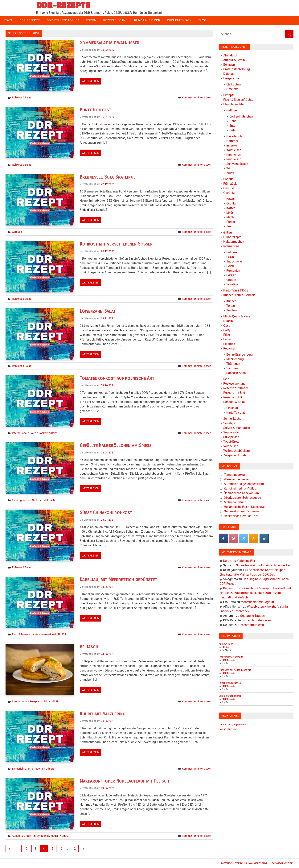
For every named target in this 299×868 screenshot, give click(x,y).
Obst (226, 326)
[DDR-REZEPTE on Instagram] (264, 538)
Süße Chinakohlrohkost (106, 513)
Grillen (36, 500)
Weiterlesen (90, 81)
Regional (229, 348)
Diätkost (229, 74)
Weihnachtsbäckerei (237, 451)
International (20, 433)
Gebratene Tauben (252, 616)
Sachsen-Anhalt (237, 373)
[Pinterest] (233, 538)
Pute (232, 130)
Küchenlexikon (179, 20)
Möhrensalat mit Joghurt (257, 602)
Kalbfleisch (48, 500)
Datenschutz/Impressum (232, 724)
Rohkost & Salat (21, 97)
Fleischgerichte (21, 500)
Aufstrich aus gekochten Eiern (244, 484)
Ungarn (231, 280)
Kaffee (231, 208)
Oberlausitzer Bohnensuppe (242, 498)
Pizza (227, 339)
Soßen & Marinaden (237, 428)
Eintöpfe (229, 95)
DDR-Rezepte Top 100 (63, 20)
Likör (230, 213)
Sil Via (226, 647)
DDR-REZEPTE (63, 5)
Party (227, 330)
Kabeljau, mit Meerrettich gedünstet (119, 580)
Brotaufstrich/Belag (237, 69)
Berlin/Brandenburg (240, 355)
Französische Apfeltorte (231, 657)
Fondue (228, 179)
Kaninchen (233, 155)
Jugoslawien (235, 261)
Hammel (232, 141)
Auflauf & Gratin (22, 836)
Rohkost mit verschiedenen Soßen (117, 244)
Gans (233, 121)
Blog (202, 20)
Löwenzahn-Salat (98, 311)
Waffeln (232, 310)
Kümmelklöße (226, 644)
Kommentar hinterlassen (197, 97)
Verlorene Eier (246, 561)
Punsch (231, 222)
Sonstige (232, 284)
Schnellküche (232, 419)
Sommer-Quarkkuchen (230, 696)
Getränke (229, 193)
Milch (230, 217)
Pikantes (229, 344)
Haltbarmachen (234, 242)
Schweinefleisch (237, 164)
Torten (231, 306)
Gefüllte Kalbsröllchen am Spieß (116, 445)
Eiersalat (232, 408)
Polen (33, 433)
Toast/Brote (231, 442)
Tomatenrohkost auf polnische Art (117, 378)
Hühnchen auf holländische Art (235, 670)
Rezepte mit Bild (39, 701)
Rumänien (233, 271)
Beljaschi (90, 647)
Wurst (230, 173)
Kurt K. (228, 561)
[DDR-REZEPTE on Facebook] (223, 538)
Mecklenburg (235, 359)
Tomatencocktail (235, 475)
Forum (91, 20)
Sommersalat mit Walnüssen (110, 43)
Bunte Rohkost (96, 110)
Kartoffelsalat (236, 413)
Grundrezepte (232, 237)
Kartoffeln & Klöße (236, 290)
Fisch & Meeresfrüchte (25, 634)
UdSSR (62, 634)
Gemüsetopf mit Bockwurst (242, 511)
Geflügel (232, 110)
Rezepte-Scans (115, 20)
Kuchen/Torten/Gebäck (239, 295)
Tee (229, 226)
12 (74, 849)
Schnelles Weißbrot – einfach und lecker (263, 565)
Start (8, 20)
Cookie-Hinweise (228, 729)
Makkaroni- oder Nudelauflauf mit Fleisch (125, 781)
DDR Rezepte (229, 660)
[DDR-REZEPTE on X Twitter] (244, 538)
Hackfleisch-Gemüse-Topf (241, 516)
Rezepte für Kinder (236, 388)
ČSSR (230, 257)
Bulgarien (233, 252)
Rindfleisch (234, 159)
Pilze (227, 335)
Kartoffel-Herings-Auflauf (241, 488)
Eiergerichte (19, 769)
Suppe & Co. (231, 432)
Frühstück (230, 184)
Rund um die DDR (147, 20)
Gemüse (17, 232)
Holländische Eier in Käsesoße (244, 507)
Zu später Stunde (235, 455)
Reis (226, 379)
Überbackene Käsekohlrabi (242, 493)
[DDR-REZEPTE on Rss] (254, 538)
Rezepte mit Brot (234, 397)
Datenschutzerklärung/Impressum (244, 863)
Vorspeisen (231, 446)
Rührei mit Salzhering (103, 714)
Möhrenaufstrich (235, 502)
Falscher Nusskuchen (230, 683)
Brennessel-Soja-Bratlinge (108, 177)
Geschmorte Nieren (258, 620)
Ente (232, 126)
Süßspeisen (231, 437)
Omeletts (232, 89)
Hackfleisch (234, 136)
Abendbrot (230, 55)
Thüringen (233, 364)
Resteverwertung (234, 384)
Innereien (232, 145)
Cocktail (232, 203)
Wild (229, 168)
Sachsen (232, 368)
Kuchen (231, 301)
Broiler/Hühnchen (241, 116)
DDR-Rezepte (30, 20)
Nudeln (55, 836)
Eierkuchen (234, 84)
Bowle (230, 199)
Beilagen (229, 65)
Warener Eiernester (236, 479)
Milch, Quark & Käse (237, 316)
